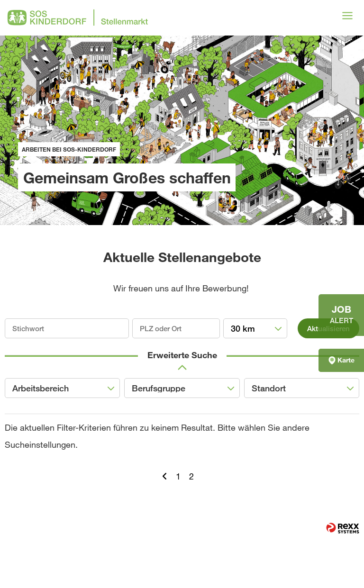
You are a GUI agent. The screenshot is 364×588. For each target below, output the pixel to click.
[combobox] (255, 328)
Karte (341, 360)
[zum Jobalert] (341, 315)
